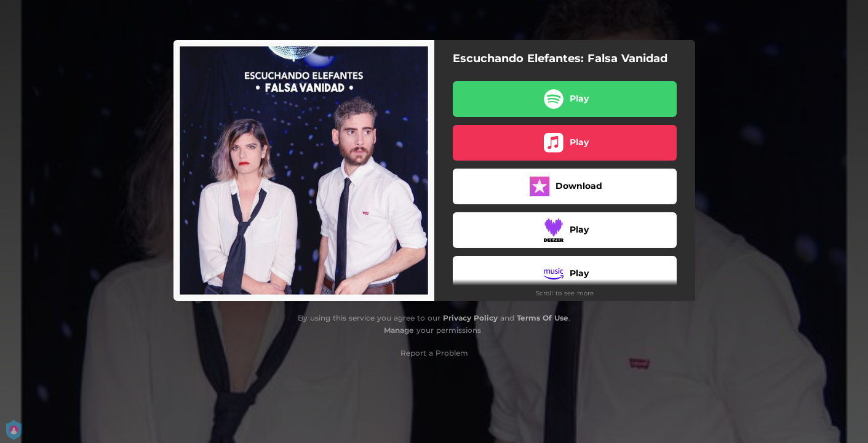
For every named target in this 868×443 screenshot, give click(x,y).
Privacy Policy (470, 318)
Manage (399, 330)
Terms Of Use (543, 318)
